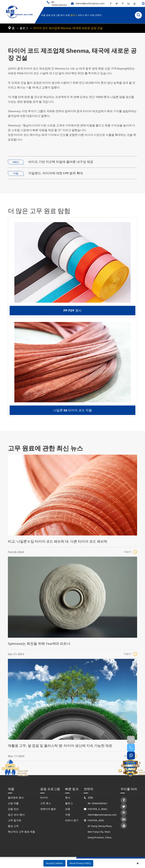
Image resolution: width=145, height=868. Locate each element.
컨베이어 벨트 (48, 809)
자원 (92, 15)
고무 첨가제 (15, 820)
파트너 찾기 (84, 15)
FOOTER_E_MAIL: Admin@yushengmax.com (100, 812)
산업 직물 (13, 803)
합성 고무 (13, 826)
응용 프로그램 (53, 15)
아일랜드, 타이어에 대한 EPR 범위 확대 (56, 173)
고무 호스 (46, 803)
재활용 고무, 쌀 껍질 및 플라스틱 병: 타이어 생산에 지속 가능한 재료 (60, 746)
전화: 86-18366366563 (95, 801)
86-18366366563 (57, 3)
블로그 (74, 15)
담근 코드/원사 (16, 815)
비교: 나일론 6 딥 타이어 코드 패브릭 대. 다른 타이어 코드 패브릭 (58, 541)
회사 (63, 15)
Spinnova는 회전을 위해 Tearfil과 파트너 (39, 644)
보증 (68, 15)
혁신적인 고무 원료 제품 (21, 832)
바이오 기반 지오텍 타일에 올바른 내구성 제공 (61, 162)
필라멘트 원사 (16, 798)
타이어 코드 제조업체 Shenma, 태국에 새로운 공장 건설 (68, 28)
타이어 (44, 798)
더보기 (130, 552)
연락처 (98, 15)
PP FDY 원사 (72, 313)
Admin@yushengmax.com (88, 4)
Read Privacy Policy (80, 863)
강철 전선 (13, 809)
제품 (43, 15)
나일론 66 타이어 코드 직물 (73, 413)
